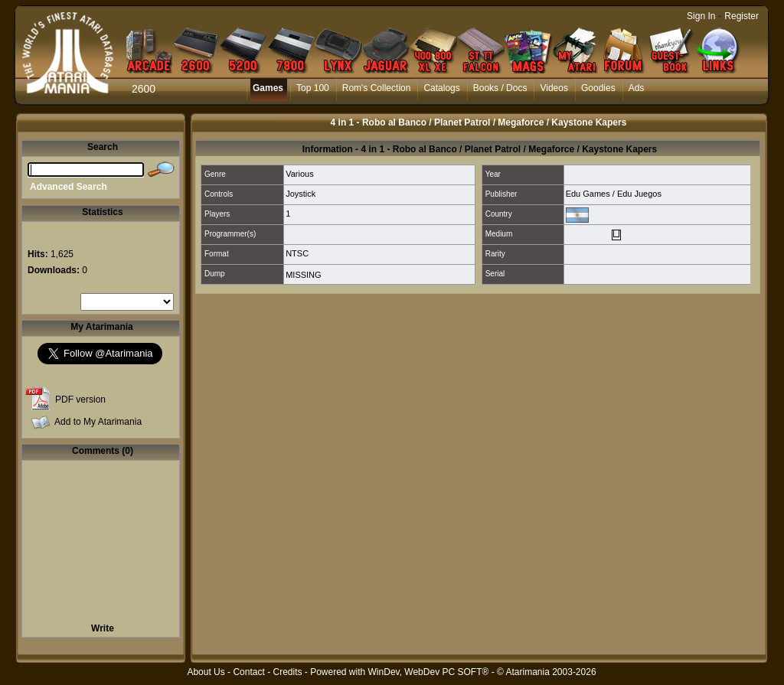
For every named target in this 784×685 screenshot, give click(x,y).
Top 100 (313, 88)
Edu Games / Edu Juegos (614, 194)
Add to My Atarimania (98, 422)
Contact (248, 672)
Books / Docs (500, 88)
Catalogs (441, 88)
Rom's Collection (377, 88)
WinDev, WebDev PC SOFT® (429, 672)
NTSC (297, 253)
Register (742, 16)
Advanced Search (69, 187)
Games (268, 88)
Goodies (598, 88)
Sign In (701, 16)
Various (299, 174)
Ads (637, 88)
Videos (554, 88)
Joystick (301, 194)
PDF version (80, 400)
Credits (287, 672)
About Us (206, 672)
